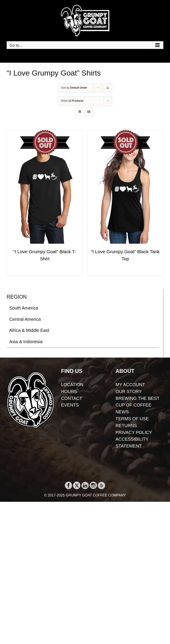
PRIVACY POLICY (134, 432)
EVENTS (70, 405)
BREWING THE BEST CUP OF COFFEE (137, 402)
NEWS (122, 412)
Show (72, 101)
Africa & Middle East (29, 330)
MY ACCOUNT (130, 385)
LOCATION (72, 385)
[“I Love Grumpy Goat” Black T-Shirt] (45, 187)
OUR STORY (129, 391)
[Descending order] (108, 88)
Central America (25, 319)
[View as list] (89, 112)
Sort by (74, 88)
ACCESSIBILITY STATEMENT (132, 443)
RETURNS (126, 426)
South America (24, 308)
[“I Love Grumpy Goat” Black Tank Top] (125, 187)
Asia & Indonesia (26, 342)
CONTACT (72, 398)
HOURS (69, 391)
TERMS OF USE (132, 419)
